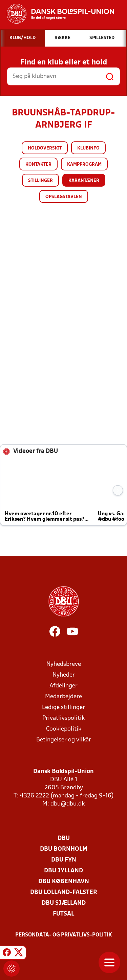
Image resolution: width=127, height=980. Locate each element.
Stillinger (40, 181)
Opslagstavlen (64, 197)
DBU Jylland (63, 871)
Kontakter (38, 165)
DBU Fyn (64, 860)
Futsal (63, 914)
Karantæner (84, 181)
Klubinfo (88, 148)
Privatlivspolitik (63, 718)
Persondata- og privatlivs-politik (64, 935)
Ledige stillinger (63, 707)
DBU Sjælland (64, 903)
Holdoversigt (45, 148)
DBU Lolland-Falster (64, 892)
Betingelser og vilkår (64, 740)
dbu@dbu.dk (68, 804)
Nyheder (64, 675)
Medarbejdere (63, 697)
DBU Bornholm (64, 849)
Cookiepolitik (64, 729)
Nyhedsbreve (64, 664)
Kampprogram (84, 165)
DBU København (64, 882)
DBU (64, 838)
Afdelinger (63, 686)
